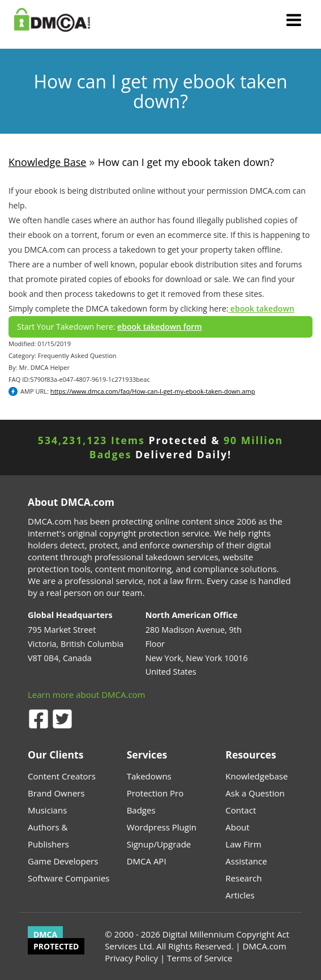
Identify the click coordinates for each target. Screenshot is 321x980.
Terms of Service (200, 958)
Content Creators (62, 776)
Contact (241, 810)
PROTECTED (56, 946)
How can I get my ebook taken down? (186, 162)
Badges (141, 810)
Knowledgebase (256, 776)
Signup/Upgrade (159, 844)
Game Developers (63, 861)
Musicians (47, 810)
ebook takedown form (160, 327)
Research (243, 878)
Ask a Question (255, 793)
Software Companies (69, 878)
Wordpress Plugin (162, 827)
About (237, 827)
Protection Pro (155, 793)
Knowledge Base (47, 162)
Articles (240, 895)
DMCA (45, 934)
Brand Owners (56, 793)
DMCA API (147, 861)
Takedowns (149, 776)
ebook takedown (261, 308)
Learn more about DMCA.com (87, 694)
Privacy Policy (131, 958)
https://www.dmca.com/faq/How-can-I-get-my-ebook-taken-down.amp (153, 391)
